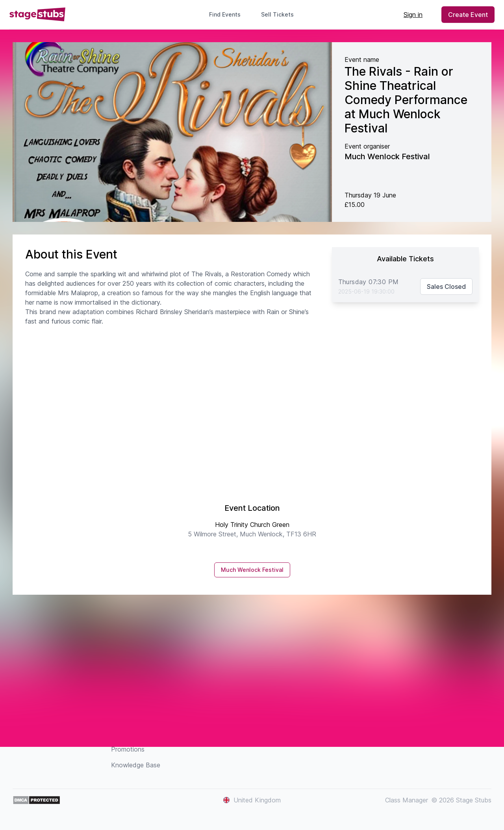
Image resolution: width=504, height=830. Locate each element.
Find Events (225, 14)
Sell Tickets (281, 14)
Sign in (413, 15)
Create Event (468, 15)
